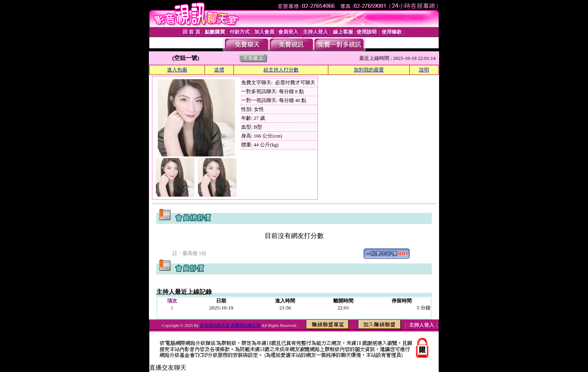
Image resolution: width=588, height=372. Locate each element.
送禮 (219, 70)
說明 (424, 70)
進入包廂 (177, 70)
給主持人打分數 (281, 70)
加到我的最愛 (369, 70)
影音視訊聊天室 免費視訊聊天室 (230, 325)
